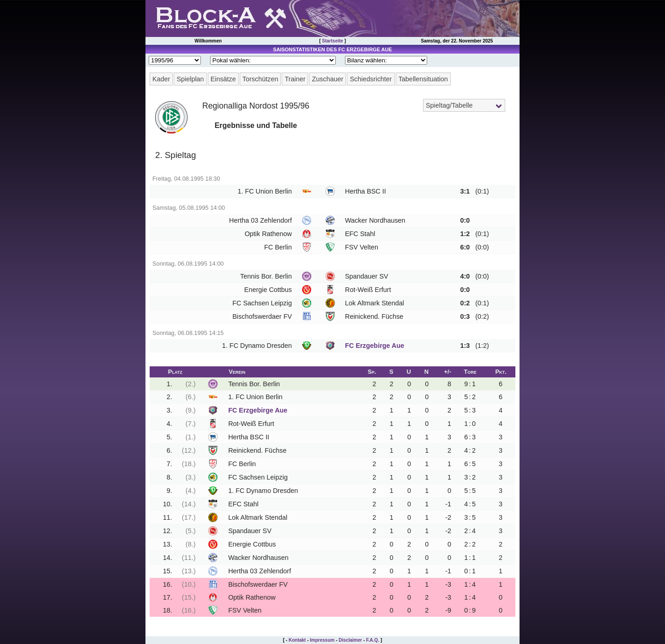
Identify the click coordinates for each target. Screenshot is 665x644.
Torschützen (260, 79)
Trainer (295, 79)
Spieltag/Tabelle (449, 105)
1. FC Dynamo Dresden (257, 346)
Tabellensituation (423, 79)
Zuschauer (327, 79)
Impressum (322, 640)
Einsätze (223, 79)
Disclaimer (350, 640)
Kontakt (297, 640)
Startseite (332, 41)
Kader (161, 79)
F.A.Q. (373, 640)
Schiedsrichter (371, 79)
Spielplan (190, 79)
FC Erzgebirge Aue (375, 346)
